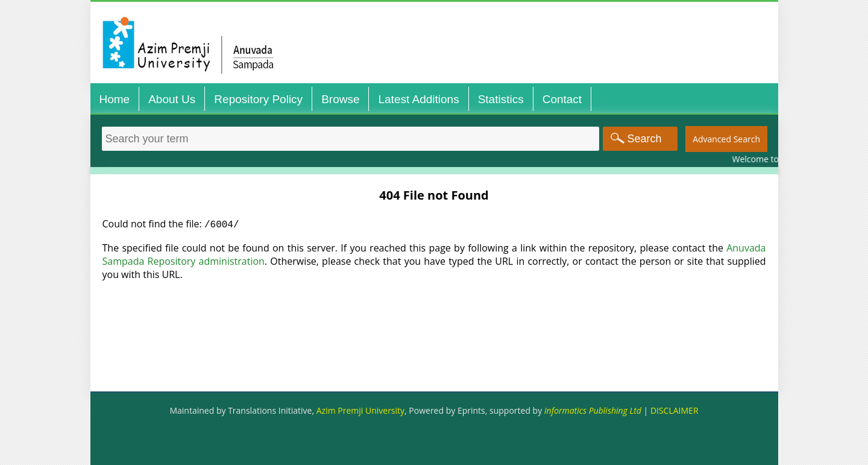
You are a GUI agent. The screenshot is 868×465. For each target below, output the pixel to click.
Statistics (501, 99)
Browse (340, 99)
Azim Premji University (360, 410)
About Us (172, 99)
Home (115, 99)
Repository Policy (258, 99)
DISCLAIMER (675, 410)
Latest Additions (418, 99)
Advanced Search (726, 139)
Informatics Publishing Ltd (593, 410)
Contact (562, 99)
